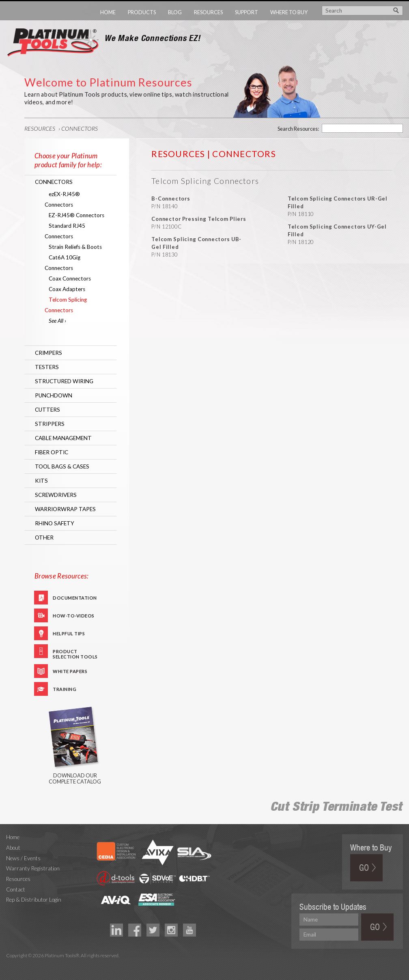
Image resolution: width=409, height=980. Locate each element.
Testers (47, 367)
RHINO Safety (55, 523)
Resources (208, 12)
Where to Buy (289, 12)
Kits (41, 481)
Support (246, 12)
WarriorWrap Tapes (65, 509)
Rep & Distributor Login (34, 900)
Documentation (75, 598)
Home (108, 12)
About (13, 848)
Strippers (50, 424)
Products (142, 12)
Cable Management (63, 438)
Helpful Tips (69, 634)
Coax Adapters (67, 289)
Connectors (80, 128)
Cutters (47, 410)
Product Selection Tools (75, 653)
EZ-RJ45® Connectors (76, 215)
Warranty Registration (33, 868)
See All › (57, 321)
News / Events (23, 858)
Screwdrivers (56, 495)
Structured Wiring (64, 381)
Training (65, 689)
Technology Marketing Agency (10, 965)
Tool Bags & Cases (62, 466)
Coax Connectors (70, 278)
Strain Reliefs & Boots (75, 247)
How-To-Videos (74, 616)
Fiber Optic (52, 452)
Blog (175, 12)
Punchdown (54, 395)
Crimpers (48, 353)
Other (44, 537)
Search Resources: (298, 129)
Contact (16, 889)
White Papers (70, 671)
